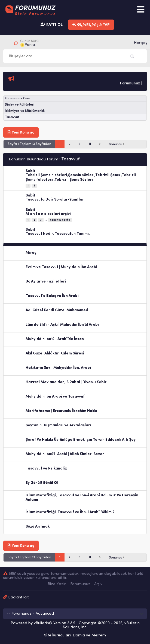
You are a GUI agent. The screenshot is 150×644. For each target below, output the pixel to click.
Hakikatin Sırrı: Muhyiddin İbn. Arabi (58, 368)
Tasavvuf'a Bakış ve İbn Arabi (52, 296)
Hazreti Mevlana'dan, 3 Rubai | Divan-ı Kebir (66, 382)
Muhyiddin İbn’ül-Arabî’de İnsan (55, 339)
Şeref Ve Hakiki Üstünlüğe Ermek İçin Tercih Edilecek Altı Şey (81, 440)
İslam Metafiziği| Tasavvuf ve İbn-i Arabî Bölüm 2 (70, 512)
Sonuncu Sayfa (60, 220)
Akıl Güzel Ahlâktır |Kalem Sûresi (55, 353)
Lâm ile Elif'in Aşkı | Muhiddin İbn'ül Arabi (62, 325)
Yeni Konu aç (21, 132)
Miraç (31, 253)
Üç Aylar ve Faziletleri (46, 282)
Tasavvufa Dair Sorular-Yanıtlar (55, 200)
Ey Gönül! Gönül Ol (42, 483)
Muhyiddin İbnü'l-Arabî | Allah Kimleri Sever (65, 454)
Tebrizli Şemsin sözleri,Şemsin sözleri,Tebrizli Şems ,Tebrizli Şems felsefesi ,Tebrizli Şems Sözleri (81, 177)
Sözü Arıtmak (38, 527)
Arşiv (98, 584)
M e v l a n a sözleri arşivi (48, 214)
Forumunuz (80, 584)
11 (90, 144)
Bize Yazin (57, 584)
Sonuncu (117, 144)
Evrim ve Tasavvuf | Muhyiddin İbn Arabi (61, 267)
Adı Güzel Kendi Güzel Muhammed (57, 310)
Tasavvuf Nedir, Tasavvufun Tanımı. (58, 234)
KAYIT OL (52, 25)
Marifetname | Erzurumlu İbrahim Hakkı (61, 411)
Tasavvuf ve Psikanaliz (46, 469)
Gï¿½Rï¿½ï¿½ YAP (91, 25)
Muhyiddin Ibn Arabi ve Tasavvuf (55, 397)
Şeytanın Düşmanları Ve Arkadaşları (58, 425)
